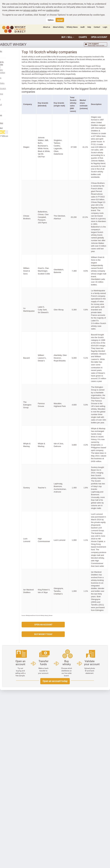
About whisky (58, 27)
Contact (97, 27)
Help (89, 27)
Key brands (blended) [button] (54, 112)
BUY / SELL (67, 37)
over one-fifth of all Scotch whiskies (64, 74)
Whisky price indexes (13, 75)
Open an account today (55, 834)
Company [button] (39, 112)
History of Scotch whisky (14, 62)
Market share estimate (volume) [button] (94, 112)
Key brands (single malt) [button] (70, 112)
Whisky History (8, 97)
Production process (12, 67)
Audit (82, 27)
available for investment (85, 83)
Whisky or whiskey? (12, 78)
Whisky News (72, 27)
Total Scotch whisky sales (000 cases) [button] (84, 112)
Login (105, 27)
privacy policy (30, 10)
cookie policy (53, 10)
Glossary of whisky (12, 81)
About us (47, 27)
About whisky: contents (12, 51)
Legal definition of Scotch (14, 65)
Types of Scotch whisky (14, 73)
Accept (60, 20)
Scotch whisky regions (13, 70)
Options (51, 20)
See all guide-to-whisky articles (15, 59)
